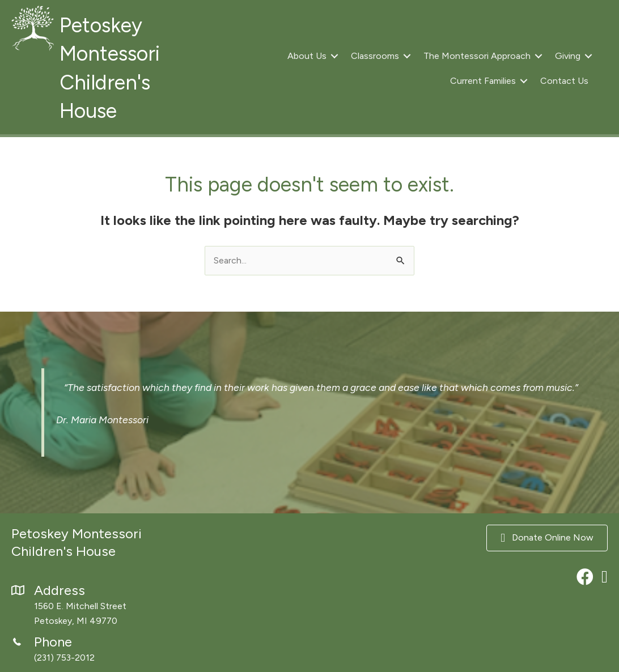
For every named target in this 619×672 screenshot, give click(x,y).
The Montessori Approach (477, 56)
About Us (307, 56)
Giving (568, 56)
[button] (334, 56)
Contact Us (564, 81)
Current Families (483, 81)
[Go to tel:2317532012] (103, 650)
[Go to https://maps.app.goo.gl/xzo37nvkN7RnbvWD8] (103, 606)
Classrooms (375, 56)
